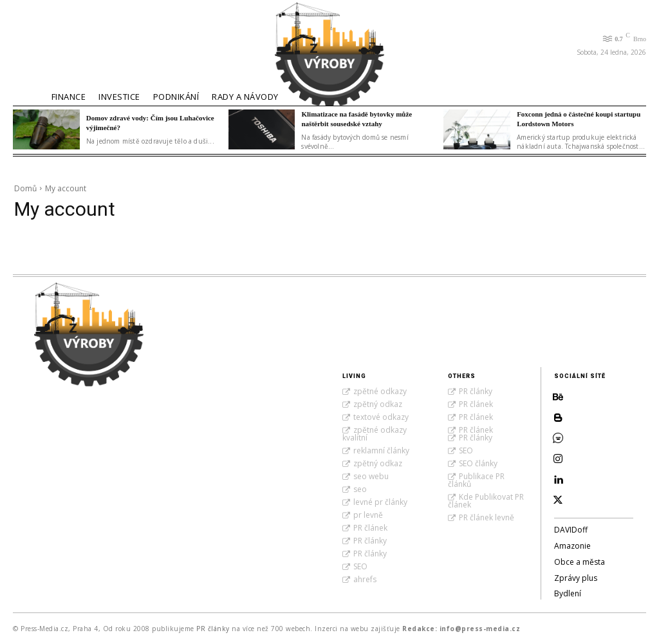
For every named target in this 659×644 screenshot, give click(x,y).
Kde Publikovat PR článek (486, 501)
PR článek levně (487, 517)
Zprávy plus (576, 578)
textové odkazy (381, 417)
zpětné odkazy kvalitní (375, 434)
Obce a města (580, 562)
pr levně (368, 515)
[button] (29, 44)
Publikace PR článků (476, 480)
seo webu (371, 476)
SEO (360, 566)
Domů (25, 188)
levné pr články (380, 502)
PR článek (370, 528)
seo (360, 489)
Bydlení (568, 593)
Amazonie (572, 546)
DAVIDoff (571, 530)
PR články (370, 541)
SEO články (478, 463)
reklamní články (381, 450)
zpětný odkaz (378, 404)
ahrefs (365, 579)
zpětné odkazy (380, 391)
